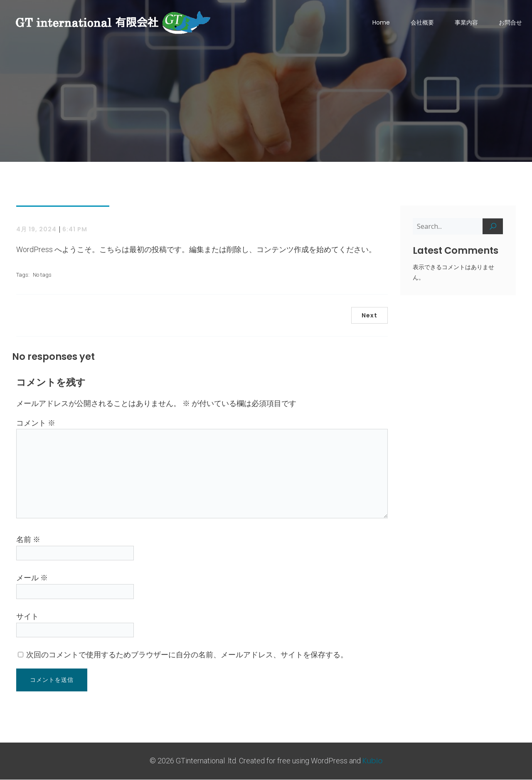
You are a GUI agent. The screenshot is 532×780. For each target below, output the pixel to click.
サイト (27, 617)
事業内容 (466, 23)
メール (32, 578)
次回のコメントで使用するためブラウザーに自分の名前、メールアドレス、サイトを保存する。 (187, 655)
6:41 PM (75, 230)
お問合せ (510, 23)
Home (381, 23)
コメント (36, 423)
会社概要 (422, 23)
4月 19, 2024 (36, 230)
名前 (28, 540)
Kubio (373, 761)
